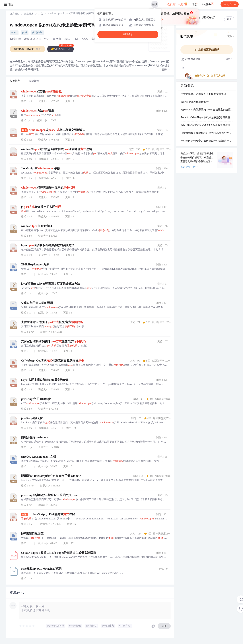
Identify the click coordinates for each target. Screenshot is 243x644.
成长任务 (207, 4)
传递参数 (37, 33)
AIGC (85, 39)
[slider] (27, 626)
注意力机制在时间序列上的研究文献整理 (203, 94)
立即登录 (128, 34)
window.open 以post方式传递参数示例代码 (53, 26)
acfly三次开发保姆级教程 (195, 102)
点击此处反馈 (189, 167)
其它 (41, 14)
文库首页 (15, 14)
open (14, 33)
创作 (230, 4)
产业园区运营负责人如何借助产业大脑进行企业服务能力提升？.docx (207, 141)
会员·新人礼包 (177, 4)
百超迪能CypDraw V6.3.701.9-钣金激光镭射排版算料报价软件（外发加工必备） (207, 125)
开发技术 (29, 14)
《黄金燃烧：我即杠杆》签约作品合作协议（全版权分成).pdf (207, 133)
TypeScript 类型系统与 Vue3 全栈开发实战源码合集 (207, 110)
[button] (166, 70)
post (24, 33)
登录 (155, 4)
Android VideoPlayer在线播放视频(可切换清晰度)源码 (207, 118)
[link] (15, 14)
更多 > (230, 37)
